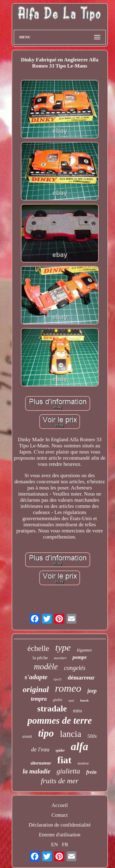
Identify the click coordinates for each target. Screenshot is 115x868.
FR (65, 845)
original (36, 689)
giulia (57, 700)
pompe (79, 657)
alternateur (41, 763)
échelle (38, 648)
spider (60, 750)
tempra (39, 699)
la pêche (40, 658)
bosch (84, 700)
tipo (46, 733)
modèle (46, 667)
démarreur (81, 677)
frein (91, 772)
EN (54, 845)
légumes (84, 650)
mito (77, 711)
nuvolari (60, 658)
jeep (92, 691)
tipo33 (58, 679)
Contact (60, 815)
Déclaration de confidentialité (59, 825)
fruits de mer (60, 781)
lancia (71, 734)
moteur (83, 763)
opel (71, 700)
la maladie (36, 771)
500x (92, 736)
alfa (79, 747)
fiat (64, 760)
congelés (75, 668)
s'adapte (36, 677)
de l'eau (40, 749)
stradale (52, 708)
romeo (68, 688)
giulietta (68, 771)
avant (27, 736)
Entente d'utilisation (60, 835)
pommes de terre (59, 720)
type (63, 647)
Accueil (60, 805)
